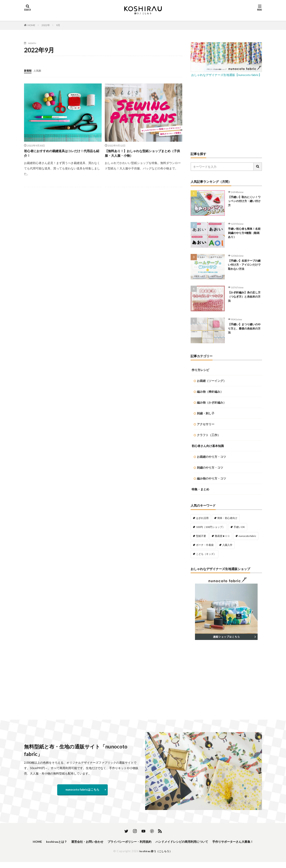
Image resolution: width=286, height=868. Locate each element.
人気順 (39, 70)
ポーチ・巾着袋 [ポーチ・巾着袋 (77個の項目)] (205, 545)
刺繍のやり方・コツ (210, 467)
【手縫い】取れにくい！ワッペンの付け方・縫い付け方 (242, 202)
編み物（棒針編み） (210, 392)
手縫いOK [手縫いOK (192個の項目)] (239, 527)
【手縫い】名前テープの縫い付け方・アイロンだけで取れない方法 (244, 266)
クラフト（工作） (209, 435)
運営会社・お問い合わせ (105, 842)
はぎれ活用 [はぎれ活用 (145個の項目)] (202, 518)
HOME (31, 25)
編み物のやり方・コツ (211, 478)
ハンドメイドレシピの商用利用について (212, 842)
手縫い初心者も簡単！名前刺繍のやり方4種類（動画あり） (245, 234)
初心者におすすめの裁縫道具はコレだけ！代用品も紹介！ (62, 154)
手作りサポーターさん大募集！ (143, 847)
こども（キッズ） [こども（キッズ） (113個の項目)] (206, 554)
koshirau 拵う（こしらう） (156, 857)
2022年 (46, 25)
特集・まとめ (200, 489)
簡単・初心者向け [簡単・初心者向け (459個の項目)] (227, 518)
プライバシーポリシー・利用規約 (153, 842)
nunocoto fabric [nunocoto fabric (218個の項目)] (247, 536)
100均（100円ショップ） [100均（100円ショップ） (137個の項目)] (210, 527)
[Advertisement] (226, 114)
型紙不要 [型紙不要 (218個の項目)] (201, 536)
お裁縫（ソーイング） (211, 381)
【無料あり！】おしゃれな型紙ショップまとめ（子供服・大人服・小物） (142, 154)
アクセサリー (206, 424)
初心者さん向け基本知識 (208, 446)
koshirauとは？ (71, 842)
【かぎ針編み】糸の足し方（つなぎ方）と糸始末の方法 (244, 297)
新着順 (28, 70)
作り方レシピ (200, 370)
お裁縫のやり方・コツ (211, 457)
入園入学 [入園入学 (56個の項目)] (227, 545)
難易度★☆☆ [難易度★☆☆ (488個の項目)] (222, 536)
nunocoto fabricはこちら (82, 789)
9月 (58, 25)
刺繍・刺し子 (206, 413)
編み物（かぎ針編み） (211, 402)
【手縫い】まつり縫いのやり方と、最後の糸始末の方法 (244, 329)
